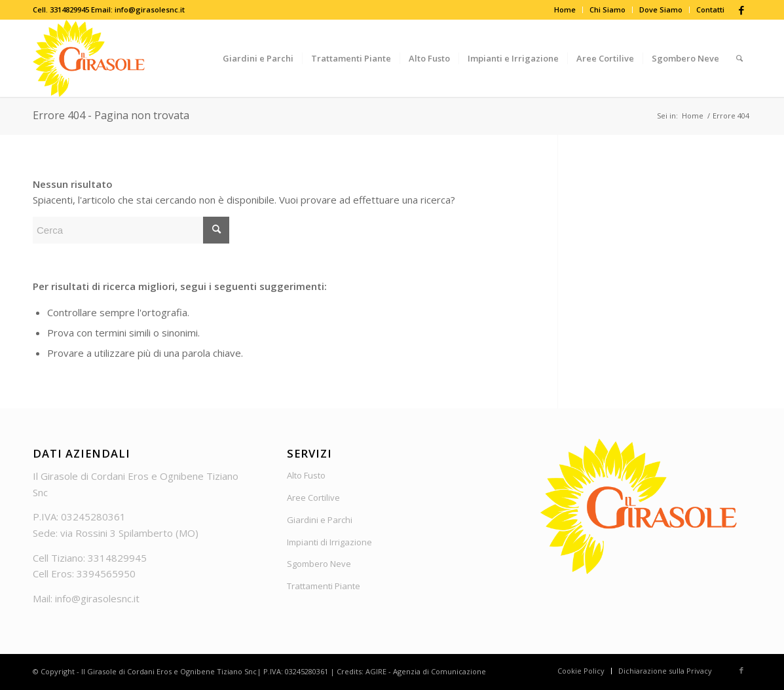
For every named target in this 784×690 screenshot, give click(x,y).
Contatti (710, 9)
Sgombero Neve (319, 564)
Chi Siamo (607, 9)
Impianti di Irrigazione (329, 542)
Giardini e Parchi (320, 520)
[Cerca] (739, 58)
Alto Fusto (306, 475)
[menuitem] (565, 10)
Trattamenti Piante (324, 586)
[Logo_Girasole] (89, 58)
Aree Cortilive (313, 498)
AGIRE (376, 671)
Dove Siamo (661, 9)
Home (565, 9)
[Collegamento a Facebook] (741, 10)
